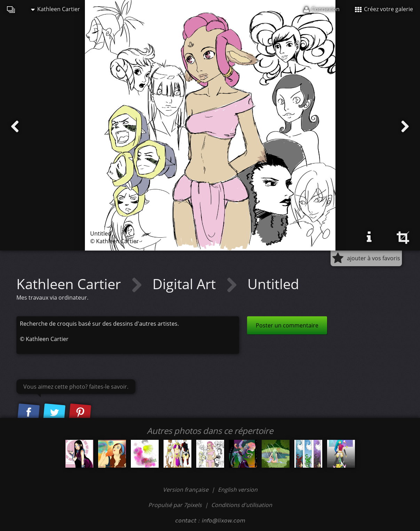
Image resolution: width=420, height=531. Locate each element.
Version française (186, 490)
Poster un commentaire (287, 325)
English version (238, 490)
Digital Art (186, 284)
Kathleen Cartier (56, 9)
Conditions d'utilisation (242, 505)
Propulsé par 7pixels (175, 505)
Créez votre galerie (384, 9)
